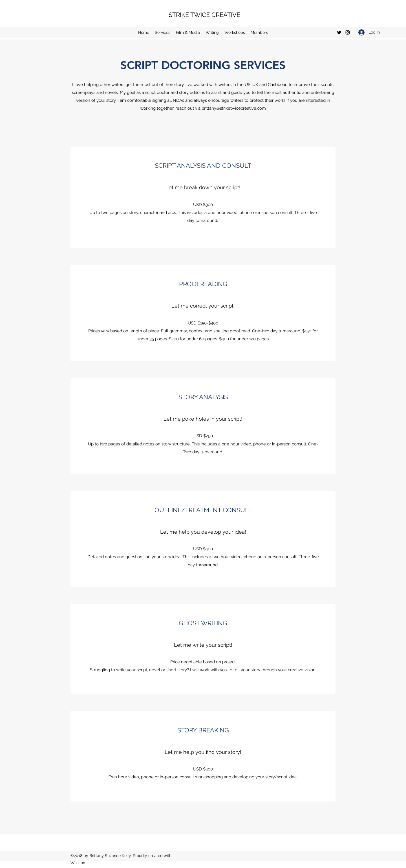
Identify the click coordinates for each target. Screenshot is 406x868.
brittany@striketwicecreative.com (234, 108)
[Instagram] (348, 32)
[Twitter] (339, 32)
